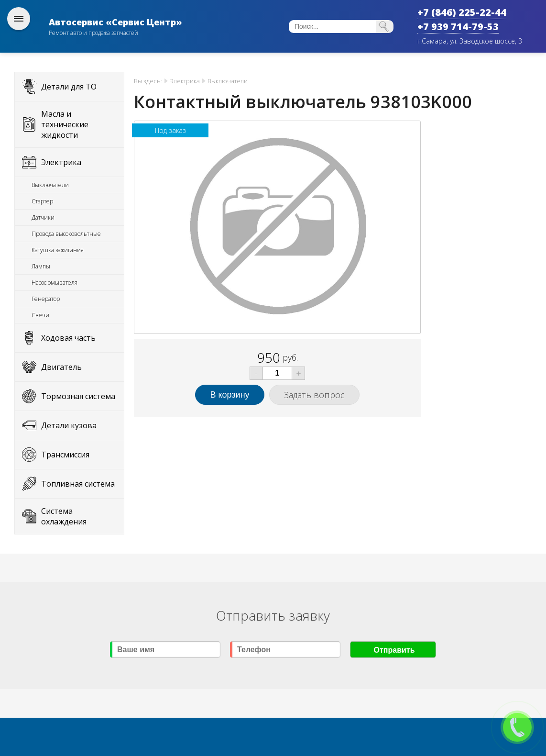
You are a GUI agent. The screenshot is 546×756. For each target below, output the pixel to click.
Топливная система (78, 484)
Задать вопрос (314, 395)
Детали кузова (69, 425)
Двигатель (61, 367)
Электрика (61, 162)
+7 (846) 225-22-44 (462, 12)
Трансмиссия (65, 455)
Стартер (42, 201)
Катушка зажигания (58, 250)
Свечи (40, 315)
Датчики (43, 217)
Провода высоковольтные (66, 234)
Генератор (46, 299)
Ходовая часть (68, 338)
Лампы (41, 266)
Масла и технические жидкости (65, 124)
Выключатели (50, 185)
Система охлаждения (64, 516)
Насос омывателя (55, 283)
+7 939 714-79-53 (458, 27)
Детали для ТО (69, 87)
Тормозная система (78, 396)
